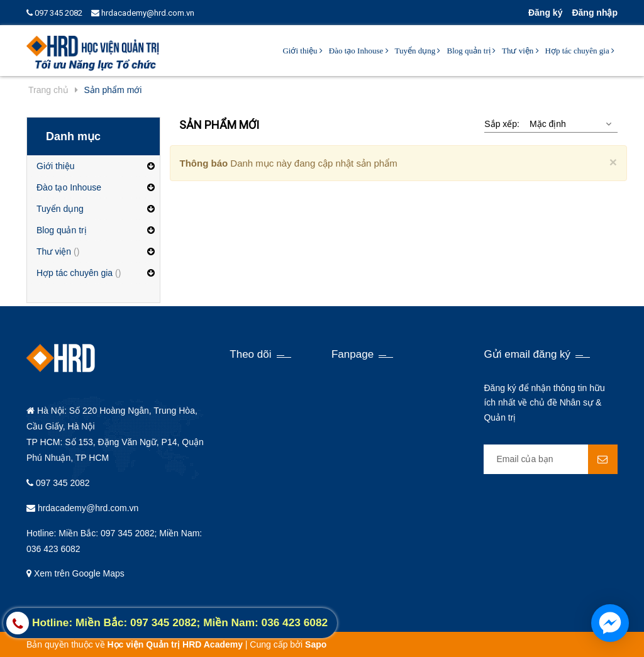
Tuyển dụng (418, 51)
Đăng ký (545, 13)
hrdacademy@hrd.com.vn (143, 13)
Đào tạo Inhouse (359, 51)
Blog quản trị (471, 51)
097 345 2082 (54, 13)
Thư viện (520, 51)
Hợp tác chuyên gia (580, 51)
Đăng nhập (595, 13)
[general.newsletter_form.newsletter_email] (551, 459)
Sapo (316, 644)
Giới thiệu (302, 51)
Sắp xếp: (502, 124)
